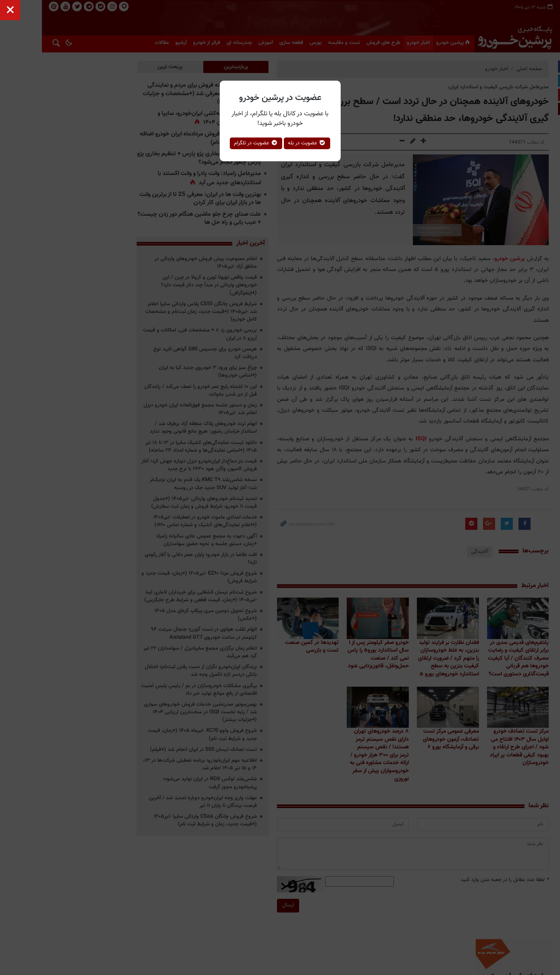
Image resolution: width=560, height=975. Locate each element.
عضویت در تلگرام (256, 143)
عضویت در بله (307, 143)
